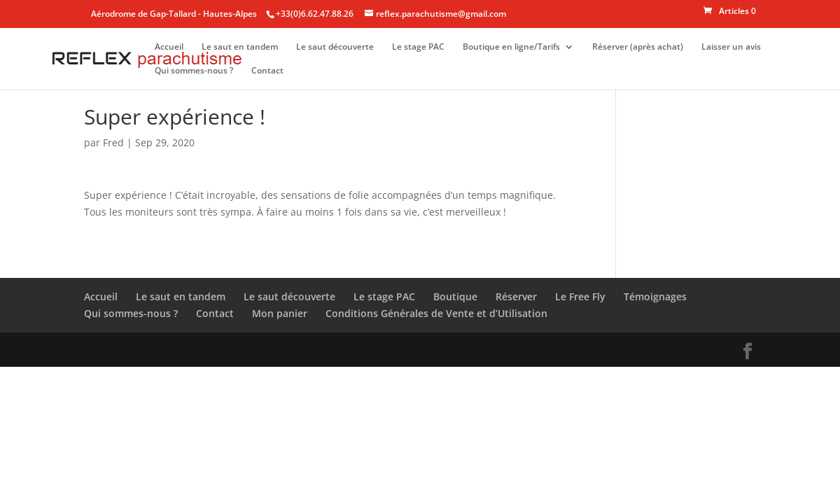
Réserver (516, 296)
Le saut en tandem (240, 47)
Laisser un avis (731, 47)
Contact (267, 71)
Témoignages (655, 296)
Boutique (455, 296)
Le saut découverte (335, 47)
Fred (113, 142)
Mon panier (280, 313)
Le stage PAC (418, 47)
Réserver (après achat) (638, 47)
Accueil (169, 47)
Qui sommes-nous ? (194, 71)
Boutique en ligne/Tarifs (511, 47)
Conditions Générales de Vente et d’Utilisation (436, 313)
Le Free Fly (580, 296)
